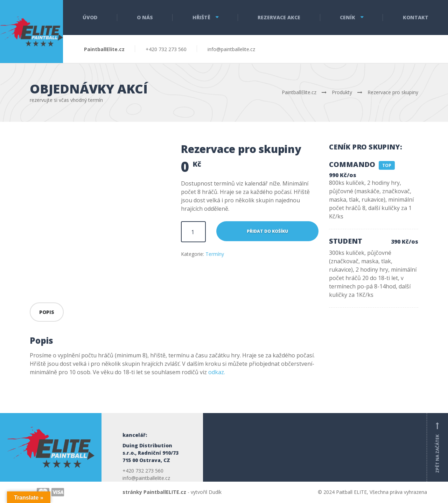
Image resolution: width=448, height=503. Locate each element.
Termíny (215, 254)
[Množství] (193, 232)
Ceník (348, 17)
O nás (145, 17)
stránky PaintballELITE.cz (154, 492)
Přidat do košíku (267, 231)
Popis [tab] (47, 312)
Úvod (90, 17)
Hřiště (201, 17)
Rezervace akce (279, 17)
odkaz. (217, 372)
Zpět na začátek (437, 447)
